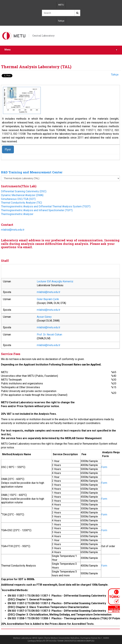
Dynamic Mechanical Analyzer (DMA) (22, 195)
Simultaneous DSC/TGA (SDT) (18, 199)
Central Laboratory (43, 36)
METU (61, 5)
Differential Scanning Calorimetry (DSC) (24, 191)
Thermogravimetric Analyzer (17, 214)
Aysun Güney (44, 317)
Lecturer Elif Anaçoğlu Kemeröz (55, 281)
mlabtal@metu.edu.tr (13, 230)
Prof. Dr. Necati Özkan (49, 335)
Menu (61, 50)
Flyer (8, 149)
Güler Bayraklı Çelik (48, 299)
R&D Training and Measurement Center (32, 172)
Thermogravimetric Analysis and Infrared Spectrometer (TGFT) (37, 210)
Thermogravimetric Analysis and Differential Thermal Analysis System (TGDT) (46, 206)
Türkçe (61, 21)
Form (104, 467)
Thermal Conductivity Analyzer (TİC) (21, 203)
